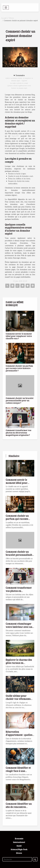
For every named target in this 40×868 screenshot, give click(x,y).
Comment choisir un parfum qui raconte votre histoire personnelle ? (19, 368)
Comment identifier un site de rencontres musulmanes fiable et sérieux (19, 808)
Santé (19, 846)
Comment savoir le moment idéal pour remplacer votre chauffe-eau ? (19, 336)
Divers (11, 18)
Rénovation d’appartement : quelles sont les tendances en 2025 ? (19, 736)
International (19, 842)
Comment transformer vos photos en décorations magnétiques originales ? (18, 433)
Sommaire (20, 75)
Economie (19, 839)
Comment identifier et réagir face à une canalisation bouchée (18, 771)
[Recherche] (17, 859)
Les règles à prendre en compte (19, 83)
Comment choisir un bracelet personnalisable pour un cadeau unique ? (20, 400)
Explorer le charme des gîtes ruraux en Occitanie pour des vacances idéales (19, 664)
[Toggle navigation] (6, 8)
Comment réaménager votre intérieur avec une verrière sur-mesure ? (20, 627)
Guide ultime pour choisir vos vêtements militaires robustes (18, 699)
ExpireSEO (15, 136)
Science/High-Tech (19, 849)
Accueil (4, 18)
